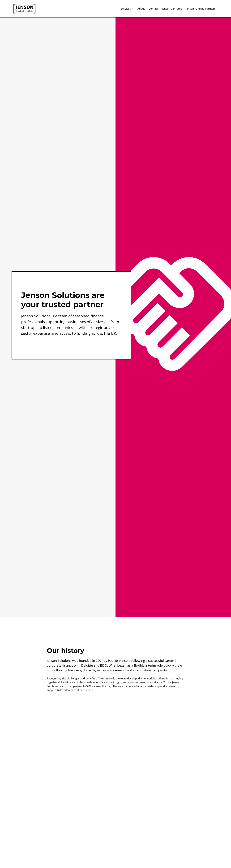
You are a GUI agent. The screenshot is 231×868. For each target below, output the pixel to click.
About (141, 9)
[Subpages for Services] (133, 9)
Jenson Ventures (172, 9)
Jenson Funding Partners (201, 9)
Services (126, 9)
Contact (153, 9)
